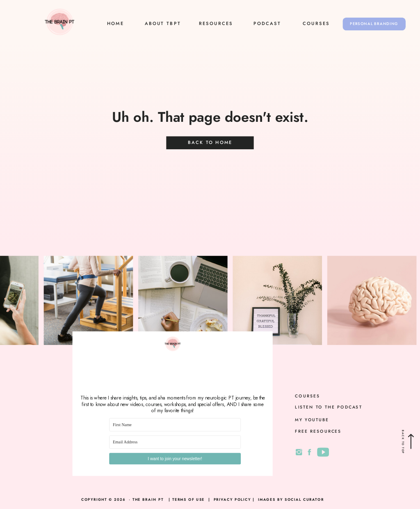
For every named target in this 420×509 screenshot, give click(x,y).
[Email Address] (175, 442)
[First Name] (175, 425)
